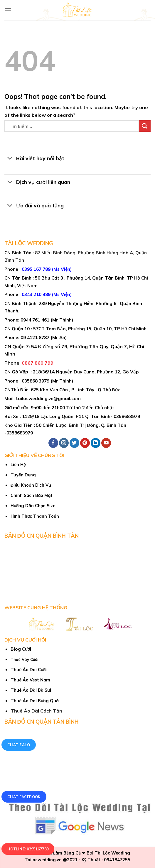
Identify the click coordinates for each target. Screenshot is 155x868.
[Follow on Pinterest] (85, 443)
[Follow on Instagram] (64, 443)
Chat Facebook (24, 797)
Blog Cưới (21, 649)
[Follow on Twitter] (74, 443)
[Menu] (8, 10)
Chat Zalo (19, 745)
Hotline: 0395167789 (28, 849)
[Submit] (145, 126)
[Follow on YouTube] (106, 443)
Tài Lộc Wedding (112, 853)
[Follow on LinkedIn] (96, 443)
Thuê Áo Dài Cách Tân (36, 711)
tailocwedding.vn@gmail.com (48, 399)
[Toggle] (10, 159)
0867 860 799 (38, 363)
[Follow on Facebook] (53, 443)
